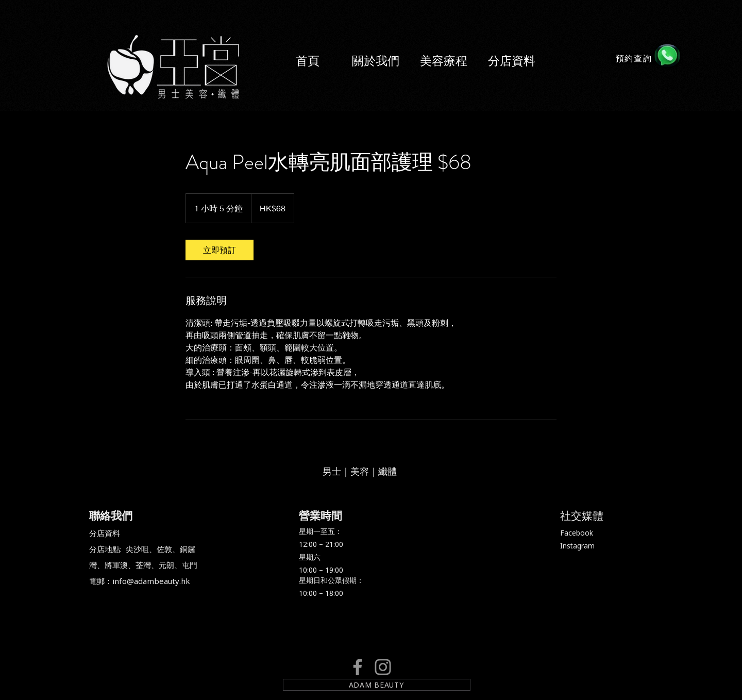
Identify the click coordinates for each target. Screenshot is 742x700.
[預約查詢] (635, 59)
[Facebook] (358, 667)
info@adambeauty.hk (151, 581)
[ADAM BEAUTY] (377, 685)
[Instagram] (383, 667)
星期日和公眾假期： (331, 580)
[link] (220, 250)
